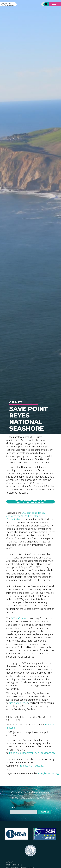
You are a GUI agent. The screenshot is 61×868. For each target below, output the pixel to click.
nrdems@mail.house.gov (31, 766)
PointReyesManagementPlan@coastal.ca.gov (32, 753)
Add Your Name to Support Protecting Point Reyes (31, 502)
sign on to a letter (18, 703)
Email (13, 808)
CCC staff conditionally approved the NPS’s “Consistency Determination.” (26, 516)
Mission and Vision (14, 865)
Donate (55, 4)
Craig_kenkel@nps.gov (50, 773)
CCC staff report (19, 618)
